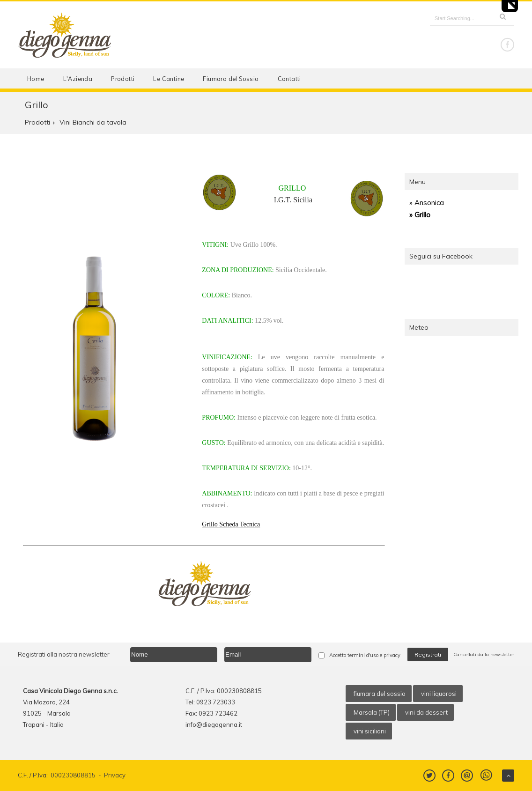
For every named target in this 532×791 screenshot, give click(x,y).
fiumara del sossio (380, 694)
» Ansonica (427, 203)
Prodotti (123, 79)
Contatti (289, 79)
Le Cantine (169, 79)
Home (36, 79)
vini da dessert (426, 712)
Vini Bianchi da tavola (93, 122)
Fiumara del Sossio (231, 79)
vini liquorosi (439, 694)
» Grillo (420, 215)
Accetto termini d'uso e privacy (365, 655)
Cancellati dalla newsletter (484, 654)
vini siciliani (370, 731)
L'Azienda (78, 79)
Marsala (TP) (372, 712)
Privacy (115, 775)
